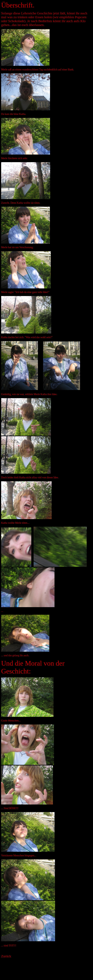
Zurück (6, 956)
